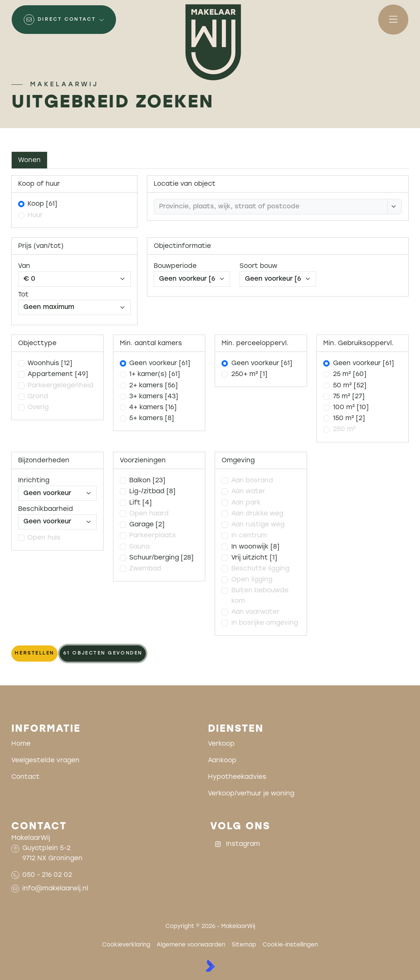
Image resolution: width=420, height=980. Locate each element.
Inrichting (34, 481)
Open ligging (252, 580)
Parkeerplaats (153, 536)
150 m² (349, 418)
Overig (38, 407)
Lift (141, 503)
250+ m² (249, 374)
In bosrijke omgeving (265, 623)
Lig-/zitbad (152, 492)
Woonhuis (50, 363)
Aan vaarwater (255, 612)
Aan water (248, 492)
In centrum (249, 536)
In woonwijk (255, 547)
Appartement (58, 374)
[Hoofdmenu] (393, 20)
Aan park (246, 503)
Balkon (147, 481)
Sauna (139, 547)
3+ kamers (154, 397)
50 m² (350, 386)
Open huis (44, 538)
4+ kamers (153, 407)
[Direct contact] (64, 20)
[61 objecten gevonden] (103, 654)
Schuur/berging (161, 558)
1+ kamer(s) (155, 374)
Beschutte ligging (260, 569)
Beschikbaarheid (46, 509)
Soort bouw (258, 266)
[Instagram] (243, 844)
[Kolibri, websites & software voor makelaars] (210, 966)
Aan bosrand (252, 481)
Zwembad (145, 569)
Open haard (149, 514)
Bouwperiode (175, 266)
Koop (42, 204)
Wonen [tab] (29, 160)
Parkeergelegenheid (60, 386)
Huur (35, 215)
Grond (38, 397)
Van (24, 266)
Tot (23, 295)
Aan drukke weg (257, 514)
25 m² (350, 374)
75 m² (349, 397)
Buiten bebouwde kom (260, 596)
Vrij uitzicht (254, 558)
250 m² (344, 429)
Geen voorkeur (160, 363)
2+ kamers (153, 386)
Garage (147, 525)
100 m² (351, 407)
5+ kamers (152, 418)
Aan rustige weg (258, 525)
